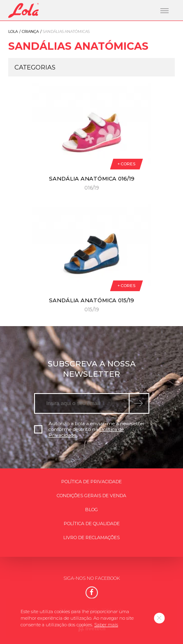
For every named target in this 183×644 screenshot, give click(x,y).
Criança (30, 31)
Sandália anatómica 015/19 (91, 300)
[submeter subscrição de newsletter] (139, 403)
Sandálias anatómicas (78, 46)
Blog (91, 510)
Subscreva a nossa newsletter (92, 369)
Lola (13, 31)
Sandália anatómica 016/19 (92, 178)
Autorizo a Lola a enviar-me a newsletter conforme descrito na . (89, 429)
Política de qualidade (92, 524)
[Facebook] (92, 593)
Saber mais (106, 625)
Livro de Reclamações (91, 537)
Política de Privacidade (91, 482)
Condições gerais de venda (91, 496)
